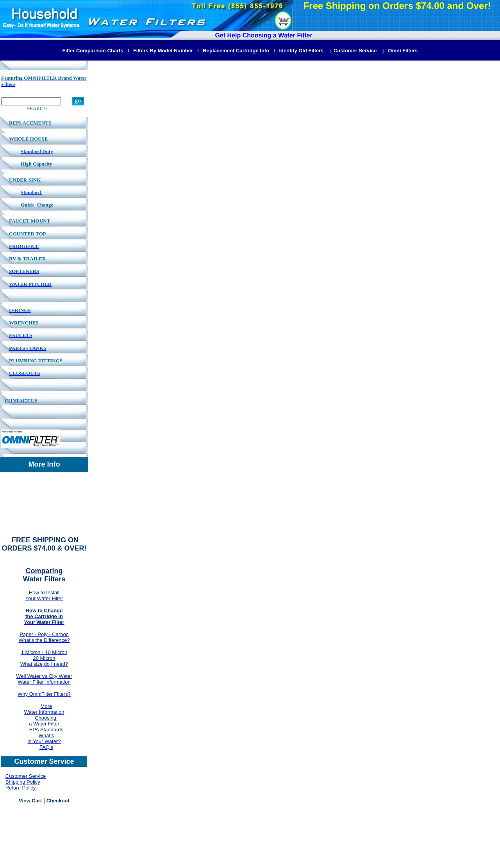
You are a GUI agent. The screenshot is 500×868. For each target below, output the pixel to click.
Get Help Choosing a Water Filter (263, 35)
